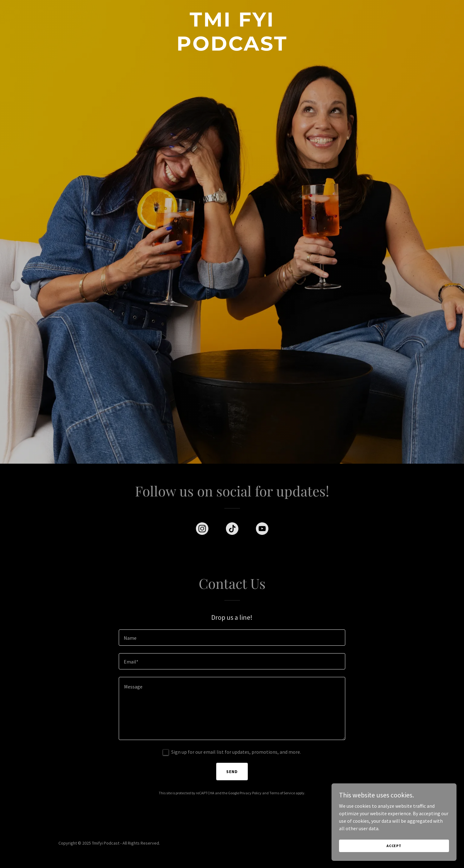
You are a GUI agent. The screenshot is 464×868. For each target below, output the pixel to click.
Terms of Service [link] (282, 793)
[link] (232, 49)
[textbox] (232, 638)
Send (232, 772)
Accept (394, 858)
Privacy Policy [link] (251, 793)
